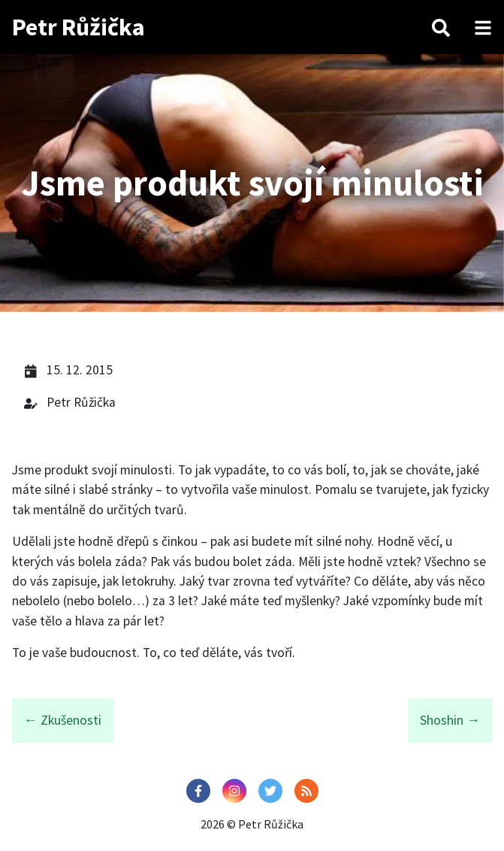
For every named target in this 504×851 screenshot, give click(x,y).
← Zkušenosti (63, 720)
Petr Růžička (78, 27)
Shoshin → (450, 720)
